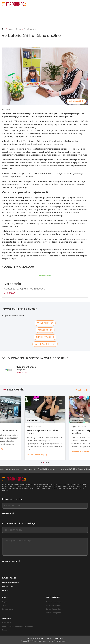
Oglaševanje (8, 586)
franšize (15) (45, 330)
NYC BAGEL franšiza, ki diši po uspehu (42, 469)
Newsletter (7, 623)
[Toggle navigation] (86, 3)
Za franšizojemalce (54, 605)
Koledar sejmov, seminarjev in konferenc (18, 626)
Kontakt (6, 591)
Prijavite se (8, 513)
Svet (4, 605)
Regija (19, 29)
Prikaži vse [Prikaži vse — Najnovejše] (82, 390)
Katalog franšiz (9, 578)
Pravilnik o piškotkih (35, 638)
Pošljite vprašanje (11, 561)
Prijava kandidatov (11, 582)
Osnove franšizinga (54, 602)
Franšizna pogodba (54, 613)
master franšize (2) (45, 344)
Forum (5, 630)
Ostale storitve (30, 29)
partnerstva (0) (45, 337)
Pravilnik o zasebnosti (54, 638)
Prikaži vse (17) (45, 323)
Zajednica (7, 618)
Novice (11, 29)
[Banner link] (45, 17)
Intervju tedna (8, 609)
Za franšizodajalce (53, 609)
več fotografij (76, 101)
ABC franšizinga (53, 597)
